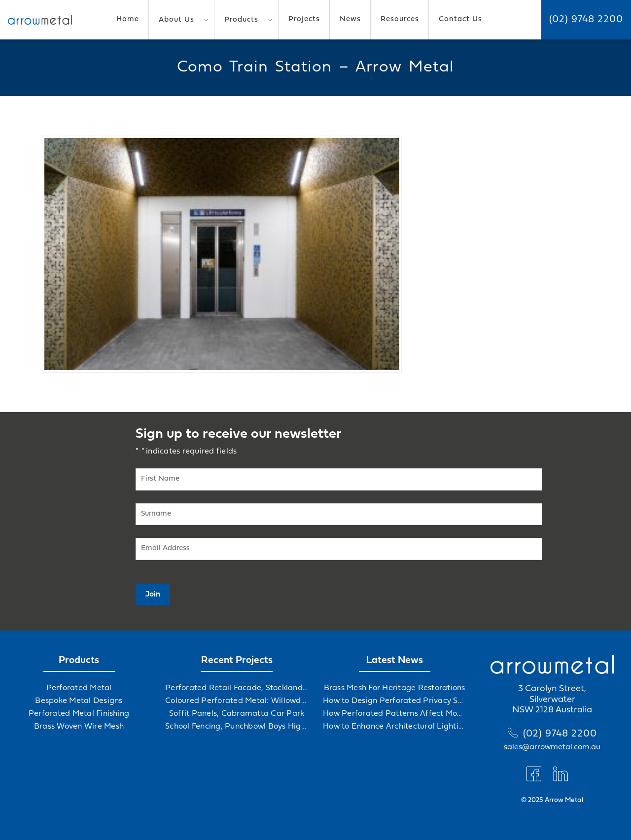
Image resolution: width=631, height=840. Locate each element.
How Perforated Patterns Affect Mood (394, 714)
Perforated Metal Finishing (79, 714)
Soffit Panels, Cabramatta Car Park (237, 714)
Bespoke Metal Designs (79, 701)
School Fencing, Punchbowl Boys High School (237, 727)
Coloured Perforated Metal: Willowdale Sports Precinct (237, 701)
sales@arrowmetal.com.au (552, 747)
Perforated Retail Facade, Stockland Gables (237, 688)
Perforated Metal (79, 688)
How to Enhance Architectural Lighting (394, 727)
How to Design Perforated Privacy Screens (394, 701)
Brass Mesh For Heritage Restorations (395, 688)
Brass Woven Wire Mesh (79, 727)
